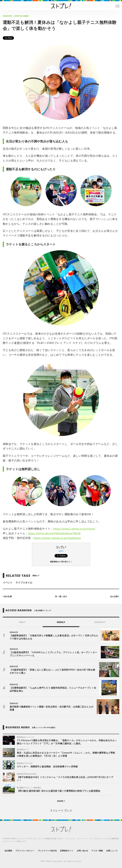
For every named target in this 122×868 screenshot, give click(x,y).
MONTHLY (100, 622)
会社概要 (8, 851)
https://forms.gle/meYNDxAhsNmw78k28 (54, 533)
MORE (61, 801)
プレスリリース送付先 (47, 851)
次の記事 (115, 596)
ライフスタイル (24, 582)
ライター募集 (97, 851)
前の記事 (7, 596)
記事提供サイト (67, 851)
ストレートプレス (61, 810)
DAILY (22, 622)
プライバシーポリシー (25, 851)
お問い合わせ (82, 851)
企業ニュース (112, 851)
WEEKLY (61, 622)
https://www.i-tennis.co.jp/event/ (74, 529)
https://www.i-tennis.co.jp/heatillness (57, 538)
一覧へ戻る (61, 596)
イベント (8, 582)
